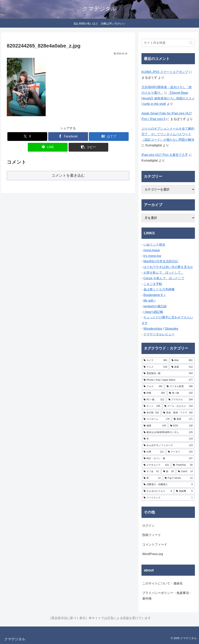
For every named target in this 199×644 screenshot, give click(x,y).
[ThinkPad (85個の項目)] (183, 465)
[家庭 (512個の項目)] (182, 367)
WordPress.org (153, 554)
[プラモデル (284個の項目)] (181, 400)
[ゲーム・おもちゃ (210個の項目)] (178, 406)
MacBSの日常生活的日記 (161, 261)
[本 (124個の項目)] (168, 439)
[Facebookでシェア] (68, 137)
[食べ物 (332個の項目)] (181, 393)
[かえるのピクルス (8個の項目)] (158, 491)
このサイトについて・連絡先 (162, 583)
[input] (168, 43)
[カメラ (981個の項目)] (155, 360)
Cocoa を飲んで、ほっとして (164, 278)
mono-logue (152, 250)
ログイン (148, 526)
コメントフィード (155, 544)
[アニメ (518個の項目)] (155, 367)
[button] (89, 147)
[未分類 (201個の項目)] (151, 413)
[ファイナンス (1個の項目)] (168, 498)
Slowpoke (172, 329)
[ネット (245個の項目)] (152, 406)
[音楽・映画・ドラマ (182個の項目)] (178, 413)
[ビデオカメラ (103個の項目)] (156, 465)
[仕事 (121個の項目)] (154, 452)
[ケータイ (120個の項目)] (180, 452)
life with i (149, 301)
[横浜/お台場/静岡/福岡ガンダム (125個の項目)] (168, 432)
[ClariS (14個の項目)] (185, 472)
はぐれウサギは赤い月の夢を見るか (168, 267)
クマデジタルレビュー (159, 334)
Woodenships (153, 329)
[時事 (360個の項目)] (154, 393)
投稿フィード (152, 535)
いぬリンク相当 (154, 245)
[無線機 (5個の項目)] (184, 491)
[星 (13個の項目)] (152, 478)
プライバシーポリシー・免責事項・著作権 (167, 596)
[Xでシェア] (27, 137)
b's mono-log (152, 256)
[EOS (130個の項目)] (182, 426)
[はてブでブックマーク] (109, 137)
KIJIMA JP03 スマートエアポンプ (165, 72)
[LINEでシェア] (48, 147)
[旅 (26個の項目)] (169, 472)
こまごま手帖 (153, 284)
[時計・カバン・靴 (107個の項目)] (168, 459)
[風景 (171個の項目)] (183, 419)
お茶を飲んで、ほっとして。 (164, 273)
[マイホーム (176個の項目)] (157, 419)
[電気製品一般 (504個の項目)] (168, 373)
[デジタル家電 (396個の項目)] (180, 387)
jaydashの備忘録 (155, 306)
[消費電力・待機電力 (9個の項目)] (168, 485)
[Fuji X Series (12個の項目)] (179, 478)
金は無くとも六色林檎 (159, 289)
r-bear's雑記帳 (153, 312)
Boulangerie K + (154, 295)
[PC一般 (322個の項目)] (154, 400)
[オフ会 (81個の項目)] (151, 472)
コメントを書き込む (68, 175)
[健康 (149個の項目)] (155, 426)
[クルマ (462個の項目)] (153, 387)
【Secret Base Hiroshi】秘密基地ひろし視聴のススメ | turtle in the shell (168, 98)
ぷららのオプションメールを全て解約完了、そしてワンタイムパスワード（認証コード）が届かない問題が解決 (168, 134)
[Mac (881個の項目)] (182, 360)
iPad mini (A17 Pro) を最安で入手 (165, 155)
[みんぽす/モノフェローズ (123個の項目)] (168, 445)
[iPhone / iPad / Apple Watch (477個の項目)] (168, 380)
